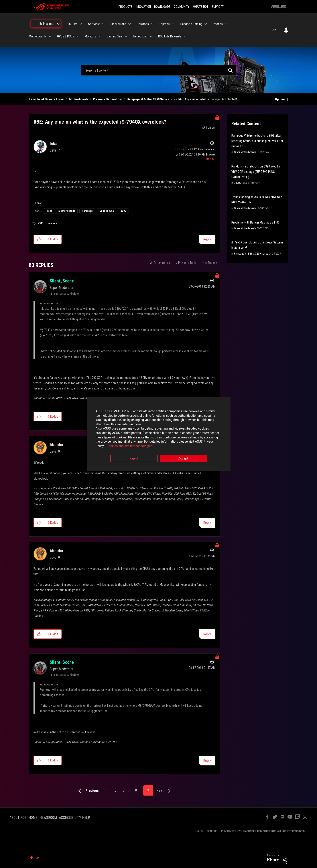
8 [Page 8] (136, 790)
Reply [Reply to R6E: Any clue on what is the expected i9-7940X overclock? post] (207, 239)
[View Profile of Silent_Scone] (62, 281)
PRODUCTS (125, 7)
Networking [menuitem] (140, 36)
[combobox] (159, 70)
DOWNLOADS (162, 7)
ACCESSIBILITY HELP (75, 818)
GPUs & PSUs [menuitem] (66, 36)
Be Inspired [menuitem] (46, 24)
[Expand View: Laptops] (173, 24)
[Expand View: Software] (103, 24)
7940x (41, 223)
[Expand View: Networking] (151, 36)
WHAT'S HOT (200, 7)
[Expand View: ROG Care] (81, 24)
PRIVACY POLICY (231, 831)
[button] (39, 239)
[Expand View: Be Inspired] (58, 24)
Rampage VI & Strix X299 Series (148, 99)
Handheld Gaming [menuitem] (191, 24)
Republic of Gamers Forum (47, 99)
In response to (66, 294)
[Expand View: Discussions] (130, 24)
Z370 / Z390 (241, 183)
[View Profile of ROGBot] (211, 159)
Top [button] (36, 857)
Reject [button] (134, 459)
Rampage (87, 211)
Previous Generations (108, 99)
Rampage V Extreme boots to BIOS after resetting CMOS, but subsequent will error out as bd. (257, 141)
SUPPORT (218, 7)
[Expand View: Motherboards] (50, 36)
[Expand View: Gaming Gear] (126, 36)
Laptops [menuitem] (165, 24)
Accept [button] (183, 459)
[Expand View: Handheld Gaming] (206, 24)
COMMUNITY (182, 7)
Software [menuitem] (94, 24)
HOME (33, 818)
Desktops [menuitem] (143, 24)
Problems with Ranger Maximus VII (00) (256, 222)
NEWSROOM (48, 818)
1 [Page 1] (107, 790)
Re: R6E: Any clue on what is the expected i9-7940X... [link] (207, 99)
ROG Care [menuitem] (72, 24)
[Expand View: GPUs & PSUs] (77, 36)
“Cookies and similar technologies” (129, 446)
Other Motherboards (245, 152)
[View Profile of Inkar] (54, 144)
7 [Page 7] (124, 790)
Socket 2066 (107, 211)
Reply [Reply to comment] (207, 523)
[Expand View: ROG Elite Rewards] (185, 36)
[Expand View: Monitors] (99, 36)
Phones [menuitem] (218, 24)
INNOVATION (143, 7)
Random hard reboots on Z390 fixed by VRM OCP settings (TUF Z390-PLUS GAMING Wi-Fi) (256, 172)
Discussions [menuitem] (118, 24)
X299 (123, 211)
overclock (52, 223)
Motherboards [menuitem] (38, 36)
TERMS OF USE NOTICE (206, 831)
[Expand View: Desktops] (152, 24)
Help (273, 30)
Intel (49, 211)
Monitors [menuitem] (90, 36)
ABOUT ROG (18, 818)
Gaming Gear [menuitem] (115, 36)
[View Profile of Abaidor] (57, 445)
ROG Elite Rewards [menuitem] (170, 36)
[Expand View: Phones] (226, 24)
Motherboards (79, 99)
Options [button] (280, 99)
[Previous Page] (88, 791)
